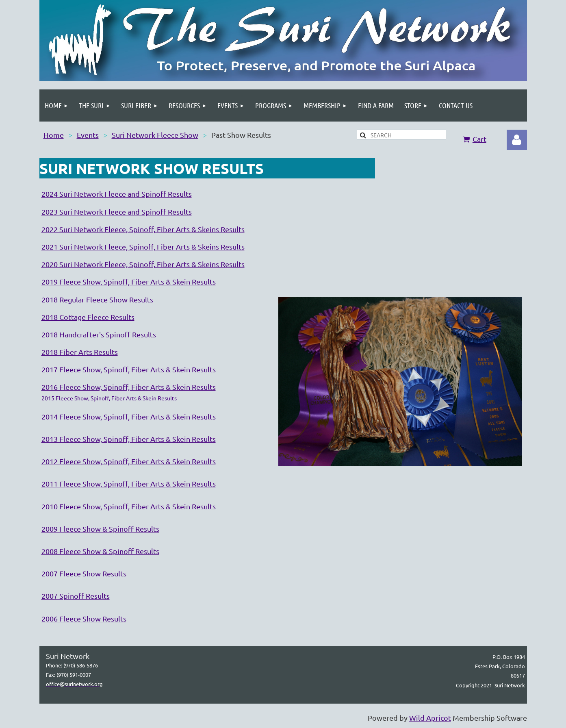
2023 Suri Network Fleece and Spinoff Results (117, 212)
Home (54, 135)
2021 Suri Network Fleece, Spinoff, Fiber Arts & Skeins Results (143, 247)
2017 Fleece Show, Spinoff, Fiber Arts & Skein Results (129, 369)
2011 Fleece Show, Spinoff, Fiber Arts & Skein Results (129, 484)
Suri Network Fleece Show (155, 135)
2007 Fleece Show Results (84, 573)
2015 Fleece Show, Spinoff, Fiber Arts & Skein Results (109, 398)
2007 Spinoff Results (76, 596)
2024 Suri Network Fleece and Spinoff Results (117, 194)
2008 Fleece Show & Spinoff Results (100, 551)
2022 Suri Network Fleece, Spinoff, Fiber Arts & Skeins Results (143, 229)
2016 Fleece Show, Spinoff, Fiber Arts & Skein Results (129, 387)
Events (88, 135)
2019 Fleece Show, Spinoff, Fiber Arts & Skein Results (129, 281)
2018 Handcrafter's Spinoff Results (99, 334)
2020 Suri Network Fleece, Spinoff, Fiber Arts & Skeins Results (143, 264)
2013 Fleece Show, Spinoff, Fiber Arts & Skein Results (129, 439)
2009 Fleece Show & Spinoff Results (100, 529)
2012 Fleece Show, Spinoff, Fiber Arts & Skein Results (129, 461)
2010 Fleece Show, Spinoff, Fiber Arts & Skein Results (129, 506)
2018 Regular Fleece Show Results (97, 299)
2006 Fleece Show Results (84, 618)
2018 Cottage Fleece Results (88, 317)
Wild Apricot (430, 718)
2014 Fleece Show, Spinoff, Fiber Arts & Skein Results (129, 416)
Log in (517, 140)
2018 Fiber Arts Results (80, 352)
